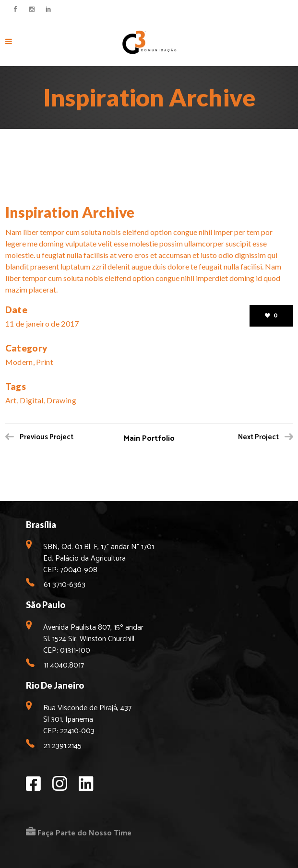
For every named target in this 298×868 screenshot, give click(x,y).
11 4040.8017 (64, 665)
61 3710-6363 (65, 585)
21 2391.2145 (63, 746)
